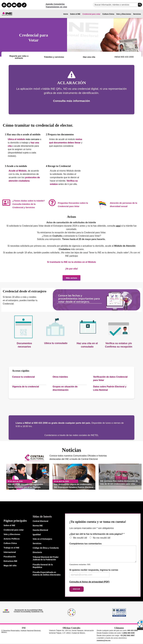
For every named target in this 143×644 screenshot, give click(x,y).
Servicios (137, 14)
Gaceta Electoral (40, 530)
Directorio (37, 552)
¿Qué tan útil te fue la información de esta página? (97, 534)
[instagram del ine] (19, 5)
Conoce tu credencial (23, 377)
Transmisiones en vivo (56, 7)
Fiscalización (10, 556)
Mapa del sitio (10, 565)
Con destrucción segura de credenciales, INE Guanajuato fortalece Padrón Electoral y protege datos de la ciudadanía (74, 486)
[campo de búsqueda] (116, 5)
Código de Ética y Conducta (46, 548)
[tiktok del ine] (24, 5)
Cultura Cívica (108, 14)
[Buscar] (140, 5)
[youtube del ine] (14, 5)
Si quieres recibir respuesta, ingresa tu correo (94, 570)
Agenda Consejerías (55, 4)
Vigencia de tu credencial (26, 387)
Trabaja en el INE (11, 548)
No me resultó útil (102, 538)
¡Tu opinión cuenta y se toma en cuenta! (98, 522)
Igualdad (37, 534)
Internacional (10, 552)
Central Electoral (40, 521)
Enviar (76, 589)
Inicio (66, 14)
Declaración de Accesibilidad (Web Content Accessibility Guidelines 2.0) (28, 611)
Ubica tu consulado (56, 343)
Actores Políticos (12, 539)
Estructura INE (10, 561)
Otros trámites (60, 377)
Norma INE (38, 525)
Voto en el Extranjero (42, 539)
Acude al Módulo (18, 171)
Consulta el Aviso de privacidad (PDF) (89, 582)
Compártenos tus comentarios (85, 543)
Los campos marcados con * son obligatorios (91, 528)
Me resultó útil (80, 538)
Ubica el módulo (16, 139)
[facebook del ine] (4, 5)
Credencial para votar (91, 14)
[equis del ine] (9, 5)
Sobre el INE (75, 14)
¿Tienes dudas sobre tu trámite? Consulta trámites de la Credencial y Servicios (29, 204)
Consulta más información (71, 101)
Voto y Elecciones (124, 14)
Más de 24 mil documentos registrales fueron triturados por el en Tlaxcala (25, 486)
